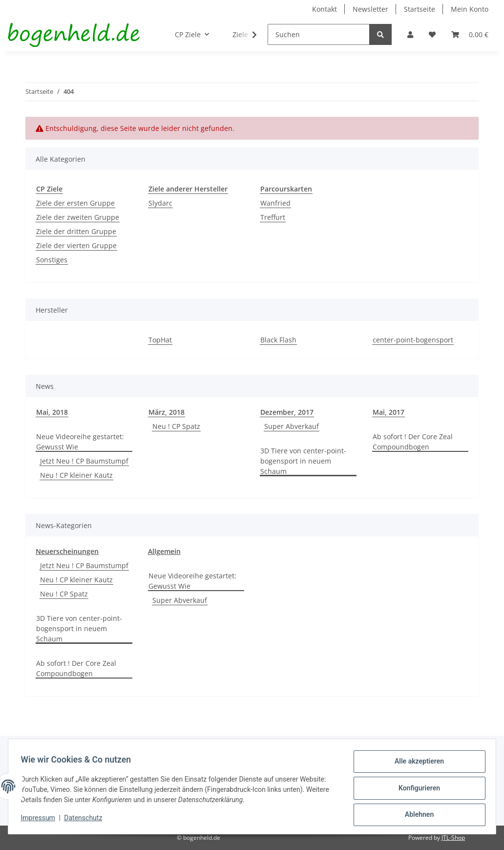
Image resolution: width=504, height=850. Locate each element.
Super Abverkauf (292, 426)
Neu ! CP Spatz (176, 426)
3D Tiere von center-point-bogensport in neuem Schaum (303, 461)
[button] (410, 34)
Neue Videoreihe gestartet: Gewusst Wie (80, 442)
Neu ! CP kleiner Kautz (76, 475)
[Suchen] (319, 34)
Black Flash (278, 340)
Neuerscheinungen (67, 551)
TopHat (160, 340)
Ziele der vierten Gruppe (76, 245)
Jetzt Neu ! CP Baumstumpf (84, 461)
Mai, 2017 (388, 412)
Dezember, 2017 (287, 412)
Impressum (41, 820)
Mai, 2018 (52, 412)
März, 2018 (167, 412)
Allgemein (164, 551)
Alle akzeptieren (416, 765)
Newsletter (370, 9)
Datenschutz (86, 820)
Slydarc (160, 203)
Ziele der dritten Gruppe (76, 231)
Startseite (420, 9)
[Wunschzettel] (432, 34)
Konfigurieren (416, 790)
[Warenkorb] (470, 34)
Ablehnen (416, 815)
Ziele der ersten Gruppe (75, 203)
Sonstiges (52, 260)
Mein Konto (470, 9)
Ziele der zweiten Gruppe (78, 217)
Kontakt (325, 9)
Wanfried (275, 203)
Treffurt (273, 217)
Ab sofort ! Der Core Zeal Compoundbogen (413, 442)
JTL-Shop (453, 838)
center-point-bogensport (413, 340)
